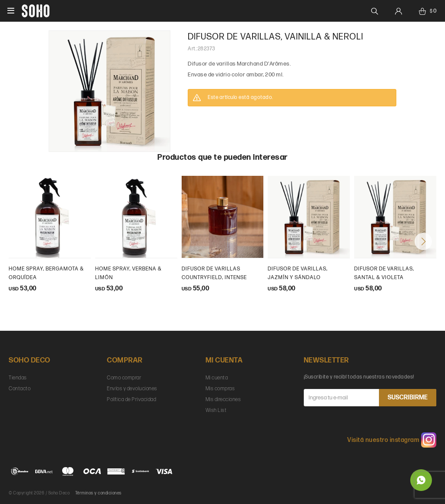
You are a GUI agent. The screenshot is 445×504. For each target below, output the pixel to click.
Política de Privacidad (131, 400)
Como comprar (124, 378)
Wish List (216, 410)
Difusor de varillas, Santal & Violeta (384, 273)
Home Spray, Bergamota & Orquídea (46, 273)
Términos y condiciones (98, 493)
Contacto (20, 389)
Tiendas (18, 378)
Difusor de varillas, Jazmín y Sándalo (298, 273)
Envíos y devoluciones (132, 389)
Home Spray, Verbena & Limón (128, 273)
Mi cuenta (217, 378)
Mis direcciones (223, 400)
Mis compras (220, 389)
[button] (423, 241)
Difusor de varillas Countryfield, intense (214, 273)
